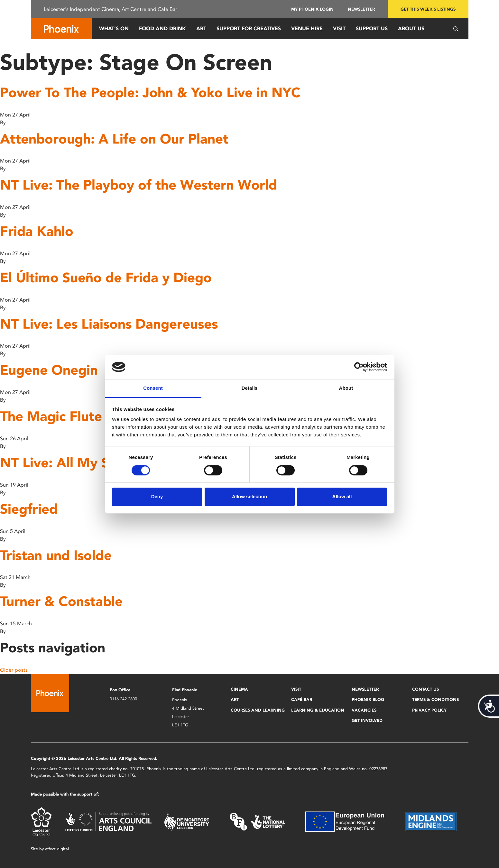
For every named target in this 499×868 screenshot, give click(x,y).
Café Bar (302, 700)
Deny (157, 496)
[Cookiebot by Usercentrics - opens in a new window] (359, 367)
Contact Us (425, 689)
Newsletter (361, 9)
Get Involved (367, 720)
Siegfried (29, 509)
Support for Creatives (249, 28)
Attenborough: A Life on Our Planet (114, 139)
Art (201, 28)
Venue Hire (307, 28)
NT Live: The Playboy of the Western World (139, 185)
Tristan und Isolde (56, 555)
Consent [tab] (153, 388)
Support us (372, 28)
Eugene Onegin (49, 370)
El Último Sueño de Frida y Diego (106, 278)
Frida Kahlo (37, 231)
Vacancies (364, 710)
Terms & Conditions (435, 700)
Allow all (342, 496)
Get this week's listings (428, 9)
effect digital (57, 849)
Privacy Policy (429, 710)
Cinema (239, 689)
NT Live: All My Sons (66, 463)
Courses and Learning (258, 710)
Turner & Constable (61, 601)
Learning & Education (318, 710)
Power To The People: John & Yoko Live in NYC (150, 93)
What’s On (114, 28)
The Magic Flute (51, 416)
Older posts (14, 670)
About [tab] (346, 388)
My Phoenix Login (312, 9)
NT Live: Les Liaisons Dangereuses (109, 324)
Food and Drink (162, 28)
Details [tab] (250, 388)
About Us (411, 28)
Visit (339, 28)
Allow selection (249, 496)
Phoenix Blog (368, 700)
